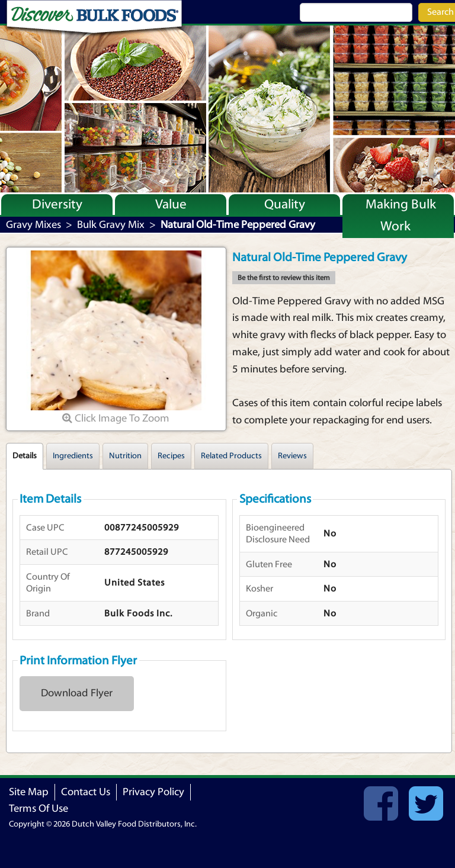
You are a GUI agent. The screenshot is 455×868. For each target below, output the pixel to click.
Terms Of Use (39, 808)
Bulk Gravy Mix (111, 225)
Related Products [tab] (231, 456)
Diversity (57, 204)
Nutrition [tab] (125, 456)
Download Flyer (77, 693)
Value (171, 204)
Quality (285, 204)
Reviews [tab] (292, 456)
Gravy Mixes (33, 225)
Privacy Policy (153, 792)
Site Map (29, 792)
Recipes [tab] (171, 456)
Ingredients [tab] (73, 456)
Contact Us (86, 792)
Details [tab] (25, 456)
